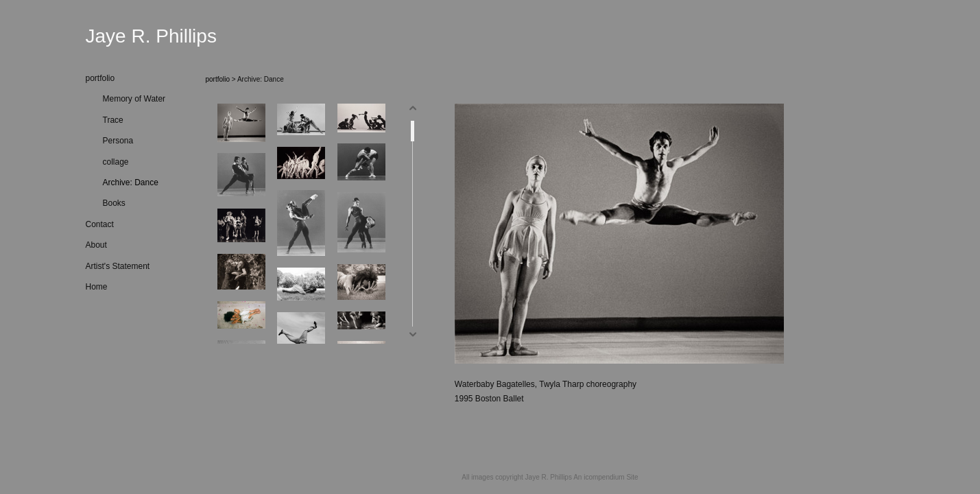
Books (114, 203)
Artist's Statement (118, 266)
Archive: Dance (131, 183)
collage (116, 162)
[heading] (120, 36)
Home (97, 287)
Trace (113, 120)
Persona (118, 141)
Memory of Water (134, 99)
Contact (100, 224)
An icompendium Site (606, 477)
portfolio (100, 78)
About (96, 245)
